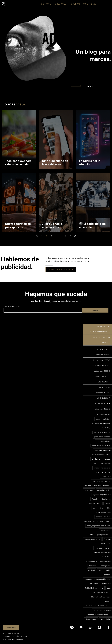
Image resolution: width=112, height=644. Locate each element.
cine (101, 508)
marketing (106, 428)
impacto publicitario (102, 552)
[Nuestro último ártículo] (61, 269)
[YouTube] (81, 627)
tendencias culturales (102, 610)
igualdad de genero (103, 548)
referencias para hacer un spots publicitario (98, 486)
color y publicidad (103, 512)
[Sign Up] (95, 310)
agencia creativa (104, 490)
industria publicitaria (102, 432)
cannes (108, 503)
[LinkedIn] (72, 627)
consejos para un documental (99, 526)
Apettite (95, 499)
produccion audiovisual (101, 459)
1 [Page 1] (46, 236)
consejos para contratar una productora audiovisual (98, 521)
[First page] (37, 236)
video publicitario (104, 441)
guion (103, 544)
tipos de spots (91, 619)
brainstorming (95, 503)
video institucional (103, 472)
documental (106, 530)
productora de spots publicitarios (98, 579)
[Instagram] (90, 627)
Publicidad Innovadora (94, 588)
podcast (107, 575)
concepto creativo (103, 517)
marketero (106, 557)
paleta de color (105, 570)
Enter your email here (11, 306)
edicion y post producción (100, 535)
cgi (94, 508)
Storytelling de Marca (102, 592)
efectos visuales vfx (92, 539)
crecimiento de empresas (100, 423)
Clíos (109, 508)
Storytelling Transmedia (101, 597)
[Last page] (75, 236)
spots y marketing (103, 419)
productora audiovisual (101, 446)
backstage (106, 499)
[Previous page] (42, 236)
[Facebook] (108, 627)
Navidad (91, 570)
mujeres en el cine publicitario (98, 561)
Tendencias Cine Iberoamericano (98, 606)
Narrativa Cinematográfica (100, 566)
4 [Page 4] (61, 236)
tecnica (108, 601)
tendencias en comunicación (99, 615)
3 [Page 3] (56, 236)
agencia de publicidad (102, 495)
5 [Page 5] (66, 236)
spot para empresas (103, 450)
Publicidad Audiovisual (101, 455)
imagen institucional (102, 468)
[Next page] (70, 236)
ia (110, 544)
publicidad (106, 584)
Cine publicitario (104, 415)
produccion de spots (102, 437)
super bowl (89, 490)
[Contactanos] (11, 627)
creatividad (106, 477)
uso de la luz (106, 619)
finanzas (107, 539)
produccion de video (102, 463)
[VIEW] (79, 86)
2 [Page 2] (51, 236)
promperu (94, 584)
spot (109, 588)
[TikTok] (99, 627)
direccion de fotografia (101, 481)
